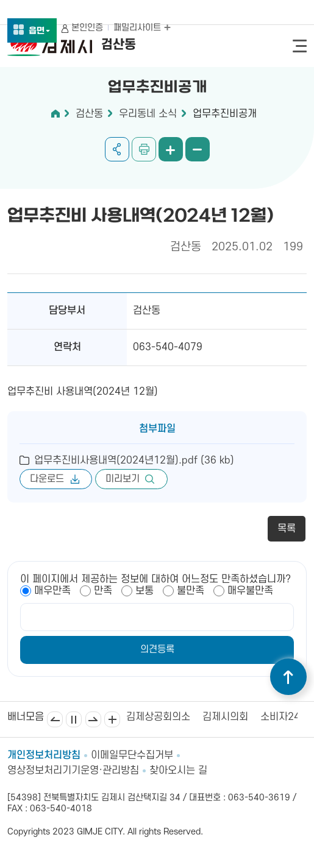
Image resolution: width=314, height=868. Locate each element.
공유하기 (117, 149)
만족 (103, 591)
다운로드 (47, 479)
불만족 (191, 591)
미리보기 (123, 479)
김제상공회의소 (158, 717)
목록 (287, 529)
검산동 (89, 114)
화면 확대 (171, 149)
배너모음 (112, 719)
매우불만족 (250, 591)
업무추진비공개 (225, 114)
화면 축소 (198, 149)
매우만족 (52, 591)
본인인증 (87, 28)
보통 (145, 591)
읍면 (40, 31)
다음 (93, 719)
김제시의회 (225, 717)
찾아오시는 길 (178, 771)
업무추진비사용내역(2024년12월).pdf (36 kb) (134, 460)
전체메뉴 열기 (300, 46)
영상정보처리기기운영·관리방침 (73, 771)
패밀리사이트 (142, 28)
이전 (55, 719)
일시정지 (74, 719)
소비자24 (280, 717)
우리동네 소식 (148, 114)
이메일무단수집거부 (132, 755)
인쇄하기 (144, 149)
